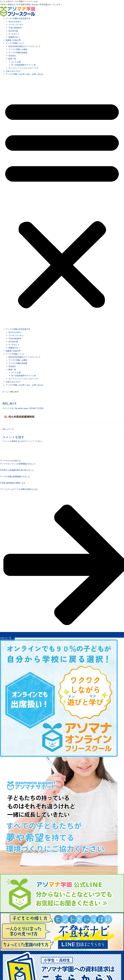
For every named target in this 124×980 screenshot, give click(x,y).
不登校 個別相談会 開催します (13, 483)
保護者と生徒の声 (13, 40)
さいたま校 (16, 62)
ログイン (27, 441)
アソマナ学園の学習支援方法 (18, 18)
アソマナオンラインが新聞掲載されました (18, 464)
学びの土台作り (15, 22)
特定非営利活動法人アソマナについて (24, 46)
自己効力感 (13, 31)
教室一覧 (12, 59)
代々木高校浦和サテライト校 (24, 65)
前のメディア (7, 429)
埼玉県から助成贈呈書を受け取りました (17, 470)
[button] (62, 203)
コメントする (8, 408)
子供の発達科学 (15, 28)
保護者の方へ (14, 37)
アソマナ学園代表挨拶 (18, 53)
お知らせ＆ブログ (13, 71)
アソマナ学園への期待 (18, 49)
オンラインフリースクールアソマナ (24, 68)
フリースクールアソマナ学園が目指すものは (19, 489)
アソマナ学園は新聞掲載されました (15, 477)
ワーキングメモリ (16, 25)
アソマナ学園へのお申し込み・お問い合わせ (24, 74)
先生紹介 (12, 56)
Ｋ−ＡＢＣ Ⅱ (14, 34)
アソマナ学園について (15, 43)
